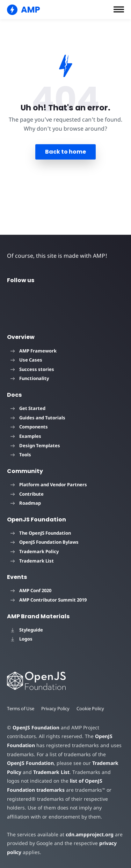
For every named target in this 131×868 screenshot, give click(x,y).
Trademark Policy (35, 551)
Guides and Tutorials (38, 418)
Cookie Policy (92, 708)
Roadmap (26, 503)
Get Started (28, 408)
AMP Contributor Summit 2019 (49, 600)
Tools (21, 455)
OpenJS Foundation (36, 727)
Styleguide (27, 630)
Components (29, 427)
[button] (119, 9)
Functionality (30, 378)
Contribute (27, 494)
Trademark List (32, 561)
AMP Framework (34, 351)
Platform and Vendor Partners (49, 485)
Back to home (65, 152)
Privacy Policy (56, 708)
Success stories (32, 369)
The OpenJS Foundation (41, 533)
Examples (26, 436)
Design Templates (35, 445)
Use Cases (26, 360)
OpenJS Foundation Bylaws (45, 542)
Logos (21, 639)
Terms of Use (21, 708)
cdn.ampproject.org (88, 834)
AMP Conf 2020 (31, 590)
